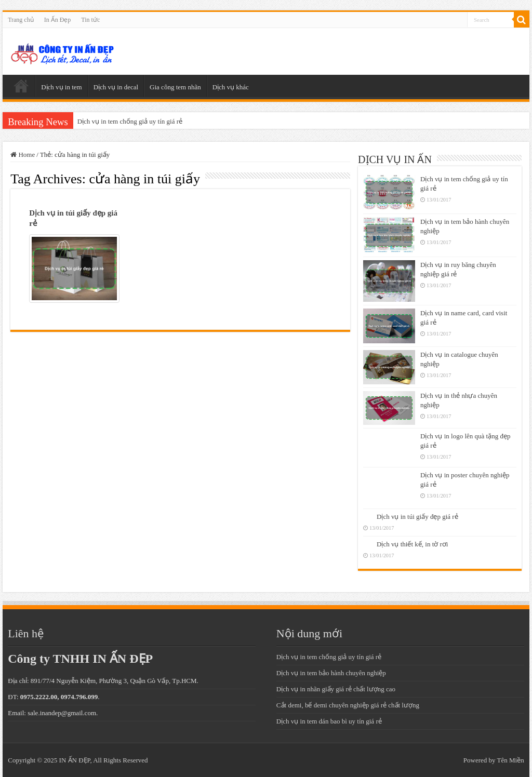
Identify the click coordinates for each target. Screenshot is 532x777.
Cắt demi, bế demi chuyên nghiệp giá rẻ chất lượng (348, 705)
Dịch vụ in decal (116, 87)
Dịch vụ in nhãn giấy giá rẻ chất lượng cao (336, 689)
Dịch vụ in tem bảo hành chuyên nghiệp (331, 673)
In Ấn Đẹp (58, 20)
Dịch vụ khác (231, 87)
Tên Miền (511, 760)
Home (23, 155)
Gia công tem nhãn (175, 87)
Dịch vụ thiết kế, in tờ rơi (412, 544)
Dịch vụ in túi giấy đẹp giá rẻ (417, 517)
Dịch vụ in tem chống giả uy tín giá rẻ (130, 121)
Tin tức (90, 20)
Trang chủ (21, 20)
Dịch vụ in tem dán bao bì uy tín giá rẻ (329, 721)
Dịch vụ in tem (62, 87)
